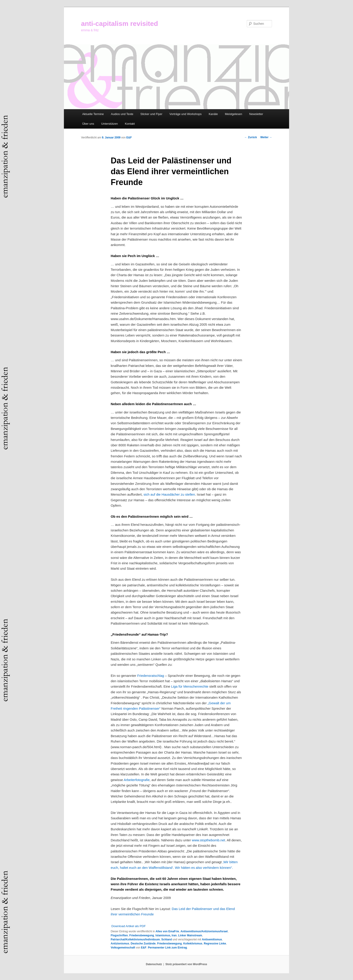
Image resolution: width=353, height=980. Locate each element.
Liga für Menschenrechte (190, 686)
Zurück (251, 137)
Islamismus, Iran (166, 935)
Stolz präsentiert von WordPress (186, 964)
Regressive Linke (215, 944)
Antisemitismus (212, 939)
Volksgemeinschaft (123, 948)
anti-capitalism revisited (120, 24)
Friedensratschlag (150, 676)
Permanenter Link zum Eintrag (167, 948)
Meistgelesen (234, 114)
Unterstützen (109, 124)
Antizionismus (120, 944)
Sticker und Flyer (152, 114)
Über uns (88, 124)
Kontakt (130, 124)
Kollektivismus (193, 944)
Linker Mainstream (190, 935)
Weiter (266, 137)
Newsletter (256, 114)
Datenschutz (154, 964)
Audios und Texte (122, 114)
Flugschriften (119, 935)
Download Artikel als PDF (129, 926)
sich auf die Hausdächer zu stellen (169, 494)
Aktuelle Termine (93, 114)
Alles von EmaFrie (167, 931)
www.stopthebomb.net (208, 840)
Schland (167, 939)
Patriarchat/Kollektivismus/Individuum (135, 939)
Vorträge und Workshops (186, 114)
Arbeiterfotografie (137, 780)
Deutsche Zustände (143, 944)
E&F (129, 138)
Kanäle (213, 114)
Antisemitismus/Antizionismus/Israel (204, 931)
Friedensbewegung (142, 935)
